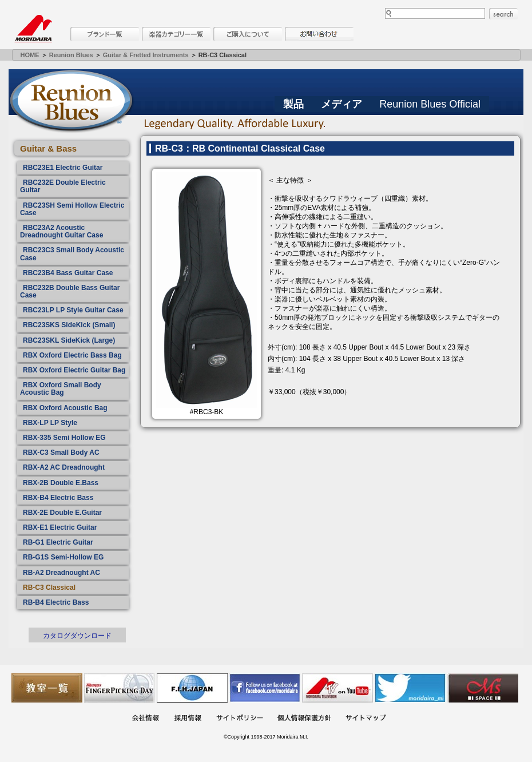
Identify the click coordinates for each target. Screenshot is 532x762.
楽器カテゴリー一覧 (176, 34)
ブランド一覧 (105, 34)
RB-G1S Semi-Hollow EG (63, 557)
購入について (248, 34)
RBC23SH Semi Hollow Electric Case (72, 209)
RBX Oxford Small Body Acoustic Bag (61, 389)
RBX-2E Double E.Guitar (62, 513)
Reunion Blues (71, 55)
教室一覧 (47, 688)
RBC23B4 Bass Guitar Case (68, 273)
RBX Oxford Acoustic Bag (65, 408)
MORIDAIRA (33, 29)
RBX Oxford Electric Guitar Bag (74, 370)
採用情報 (188, 719)
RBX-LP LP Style (50, 423)
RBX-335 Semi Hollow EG (64, 438)
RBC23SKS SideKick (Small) (69, 325)
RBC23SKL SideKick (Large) (69, 340)
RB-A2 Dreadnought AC (61, 573)
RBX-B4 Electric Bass (58, 498)
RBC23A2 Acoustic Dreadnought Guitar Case (61, 231)
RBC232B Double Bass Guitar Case (70, 291)
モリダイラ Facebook (265, 688)
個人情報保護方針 (304, 719)
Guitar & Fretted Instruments (146, 55)
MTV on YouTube (338, 688)
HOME (30, 55)
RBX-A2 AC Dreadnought (64, 467)
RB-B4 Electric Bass (56, 602)
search (503, 14)
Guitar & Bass (48, 148)
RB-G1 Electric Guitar (58, 542)
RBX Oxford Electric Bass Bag (72, 355)
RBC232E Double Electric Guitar (63, 186)
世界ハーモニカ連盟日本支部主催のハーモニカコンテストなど (192, 688)
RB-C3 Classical (49, 588)
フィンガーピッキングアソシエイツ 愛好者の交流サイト (120, 688)
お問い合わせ (319, 34)
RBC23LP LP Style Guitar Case (73, 310)
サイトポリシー (240, 719)
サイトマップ (366, 719)
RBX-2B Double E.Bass (61, 483)
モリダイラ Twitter (410, 688)
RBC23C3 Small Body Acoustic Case (72, 254)
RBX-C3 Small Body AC (61, 453)
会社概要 (145, 719)
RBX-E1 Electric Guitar (60, 527)
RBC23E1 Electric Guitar (63, 168)
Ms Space (483, 688)
